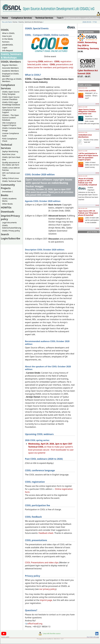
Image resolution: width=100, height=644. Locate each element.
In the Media (7, 39)
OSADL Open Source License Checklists (11, 98)
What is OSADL (8, 33)
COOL (53, 64)
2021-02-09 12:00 (83, 208)
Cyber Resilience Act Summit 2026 (88, 71)
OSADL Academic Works (9, 200)
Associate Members (10, 68)
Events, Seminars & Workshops (31, 22)
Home (56, 18)
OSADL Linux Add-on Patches (11, 169)
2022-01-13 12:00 (83, 176)
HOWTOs (6, 207)
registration (63, 61)
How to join (7, 36)
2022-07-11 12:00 (83, 151)
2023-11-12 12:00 (83, 107)
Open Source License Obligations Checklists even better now (87, 112)
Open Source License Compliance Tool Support (11, 110)
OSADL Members (11, 62)
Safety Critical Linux (10, 178)
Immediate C (8, 192)
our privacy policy (48, 589)
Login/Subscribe (91, 18)
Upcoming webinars (40, 61)
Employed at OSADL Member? (11, 75)
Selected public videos (38, 64)
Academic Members (10, 71)
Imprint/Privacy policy (71, 18)
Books (5, 195)
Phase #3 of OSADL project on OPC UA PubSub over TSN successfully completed (88, 182)
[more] (97, 104)
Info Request (8, 50)
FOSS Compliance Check (10, 140)
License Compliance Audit (10, 135)
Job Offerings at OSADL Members (12, 80)
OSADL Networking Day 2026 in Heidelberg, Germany (88, 44)
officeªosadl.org (34, 624)
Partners (6, 42)
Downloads (8, 212)
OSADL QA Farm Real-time (11, 158)
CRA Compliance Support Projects (9, 124)
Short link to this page (93, 637)
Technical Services (6, 146)
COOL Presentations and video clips (42, 562)
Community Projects (8, 186)
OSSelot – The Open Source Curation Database (10, 118)
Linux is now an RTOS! (87, 91)
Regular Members (10, 65)
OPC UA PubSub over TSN (11, 174)
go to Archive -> (93, 232)
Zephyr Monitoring (10, 151)
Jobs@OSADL (8, 45)
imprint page (46, 600)
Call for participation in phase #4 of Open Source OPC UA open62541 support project (88, 156)
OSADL (5, 30)
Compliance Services (8, 87)
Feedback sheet (46, 533)
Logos (5, 48)
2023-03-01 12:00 (83, 132)
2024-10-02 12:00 (83, 88)
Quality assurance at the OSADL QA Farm (11, 164)
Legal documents (9, 223)
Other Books (7, 204)
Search (5, 234)
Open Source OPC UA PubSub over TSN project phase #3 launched (88, 213)
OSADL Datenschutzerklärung (12, 227)
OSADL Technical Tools (12, 181)
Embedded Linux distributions (85, 136)
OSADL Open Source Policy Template (11, 93)
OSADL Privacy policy (11, 231)
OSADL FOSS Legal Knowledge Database (11, 103)
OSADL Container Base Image (12, 129)
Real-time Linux (9, 154)
